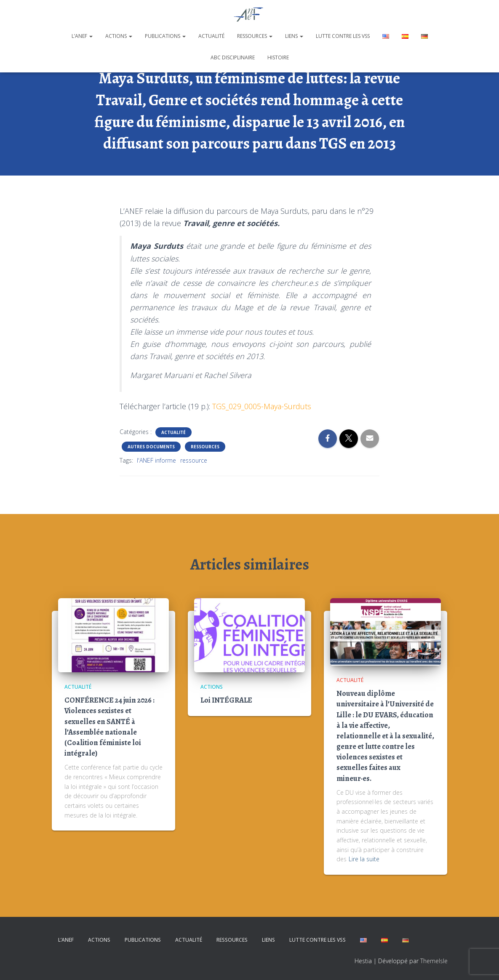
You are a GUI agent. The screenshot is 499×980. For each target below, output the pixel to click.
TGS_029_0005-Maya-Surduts (262, 406)
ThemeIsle (434, 961)
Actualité (211, 36)
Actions (119, 36)
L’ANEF (82, 36)
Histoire (278, 57)
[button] (91, 36)
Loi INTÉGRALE (226, 700)
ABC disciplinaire (233, 57)
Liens (294, 36)
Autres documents (151, 447)
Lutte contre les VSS (343, 36)
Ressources (255, 36)
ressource (194, 460)
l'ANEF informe (156, 460)
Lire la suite (364, 859)
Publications (165, 36)
